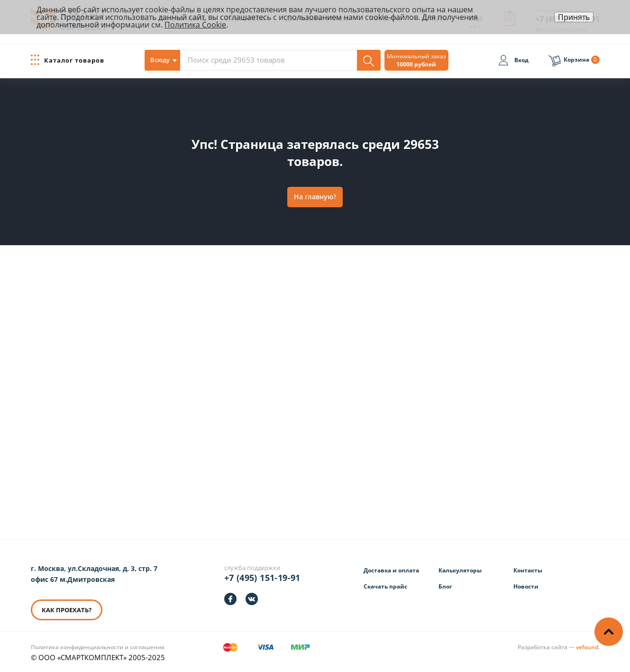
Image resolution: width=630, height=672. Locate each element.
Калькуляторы (460, 570)
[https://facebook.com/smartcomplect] (230, 599)
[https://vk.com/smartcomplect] (252, 599)
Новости (526, 586)
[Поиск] (369, 60)
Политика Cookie (195, 25)
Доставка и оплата (391, 570)
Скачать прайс (385, 586)
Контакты (528, 570)
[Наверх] (609, 632)
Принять (574, 17)
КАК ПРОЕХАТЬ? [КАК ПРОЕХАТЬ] (67, 610)
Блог (445, 586)
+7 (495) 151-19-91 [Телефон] (262, 578)
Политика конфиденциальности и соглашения (98, 647)
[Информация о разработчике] (559, 647)
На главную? (315, 197)
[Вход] (513, 62)
